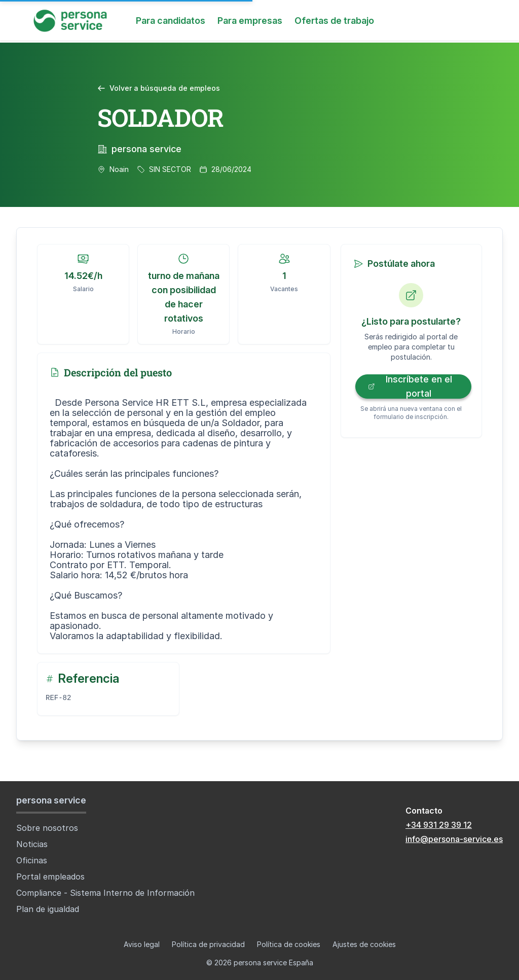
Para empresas (250, 21)
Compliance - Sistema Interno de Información (105, 893)
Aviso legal (142, 944)
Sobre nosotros (47, 828)
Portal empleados (50, 877)
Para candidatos (171, 21)
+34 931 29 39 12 (439, 825)
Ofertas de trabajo (334, 21)
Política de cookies (289, 944)
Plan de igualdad (48, 909)
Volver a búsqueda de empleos (159, 88)
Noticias (32, 844)
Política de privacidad (208, 944)
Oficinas (32, 860)
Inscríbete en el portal (410, 387)
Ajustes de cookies (364, 944)
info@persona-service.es (454, 839)
